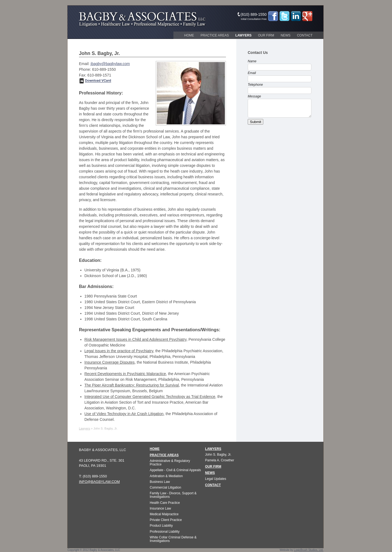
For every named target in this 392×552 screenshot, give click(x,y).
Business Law (160, 482)
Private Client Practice (166, 520)
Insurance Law (160, 508)
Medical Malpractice (164, 514)
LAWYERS (213, 449)
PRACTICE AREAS (164, 455)
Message (254, 96)
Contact (305, 35)
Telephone (255, 85)
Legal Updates (215, 479)
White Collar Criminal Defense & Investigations (173, 539)
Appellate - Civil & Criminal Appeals (175, 470)
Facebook (273, 16)
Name (252, 61)
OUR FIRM (213, 467)
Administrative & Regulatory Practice (170, 463)
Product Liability (161, 526)
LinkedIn (296, 16)
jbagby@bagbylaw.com (110, 64)
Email (252, 73)
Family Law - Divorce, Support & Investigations (173, 495)
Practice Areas (215, 35)
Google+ (307, 16)
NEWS (210, 473)
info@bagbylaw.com (99, 482)
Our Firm (266, 35)
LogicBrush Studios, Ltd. (309, 550)
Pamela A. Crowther (220, 460)
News (286, 35)
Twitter (284, 16)
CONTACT (213, 485)
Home (189, 35)
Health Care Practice (165, 503)
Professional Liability (165, 532)
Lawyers (244, 35)
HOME (155, 449)
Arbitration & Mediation (166, 476)
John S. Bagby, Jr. (218, 455)
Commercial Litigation (165, 487)
